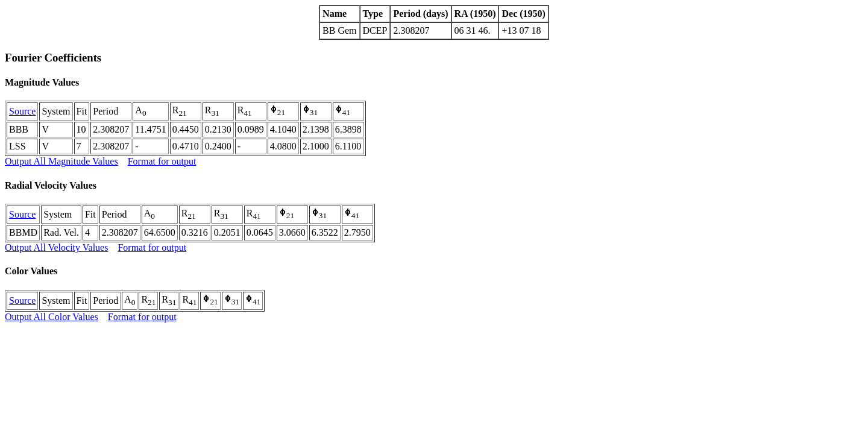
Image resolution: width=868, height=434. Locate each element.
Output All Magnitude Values (61, 161)
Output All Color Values (52, 317)
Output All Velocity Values (56, 247)
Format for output (162, 161)
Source (22, 111)
